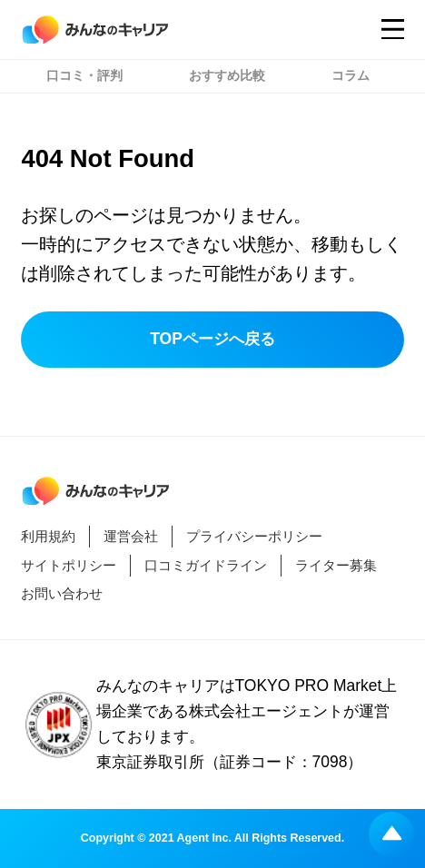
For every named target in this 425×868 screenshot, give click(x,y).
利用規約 (48, 536)
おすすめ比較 (227, 76)
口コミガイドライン (206, 565)
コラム (351, 76)
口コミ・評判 (84, 76)
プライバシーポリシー (254, 536)
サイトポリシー (69, 565)
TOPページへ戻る (212, 339)
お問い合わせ (62, 593)
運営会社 (131, 536)
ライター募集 (336, 565)
